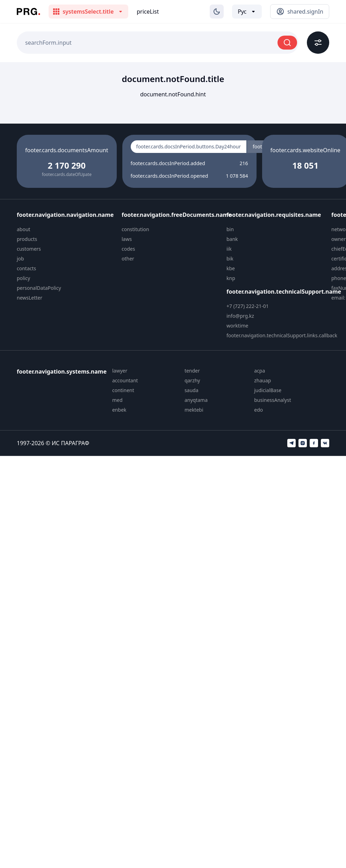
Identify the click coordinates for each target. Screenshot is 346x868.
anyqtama (196, 400)
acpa (259, 371)
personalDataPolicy (39, 288)
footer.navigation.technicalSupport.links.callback (282, 335)
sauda (192, 390)
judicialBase (268, 390)
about (24, 229)
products (27, 239)
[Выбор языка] (247, 12)
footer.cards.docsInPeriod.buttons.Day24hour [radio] (189, 146)
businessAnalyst (273, 400)
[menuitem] (66, 229)
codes (128, 249)
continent (123, 390)
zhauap (262, 380)
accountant (125, 380)
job (20, 259)
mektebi (194, 410)
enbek (119, 410)
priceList (148, 12)
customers (29, 249)
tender (192, 371)
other (128, 259)
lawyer (120, 371)
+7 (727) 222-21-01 (248, 306)
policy (23, 278)
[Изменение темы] (217, 12)
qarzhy (192, 380)
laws (127, 239)
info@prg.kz (240, 316)
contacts (26, 268)
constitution (135, 229)
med (117, 400)
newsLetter (30, 298)
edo (258, 410)
